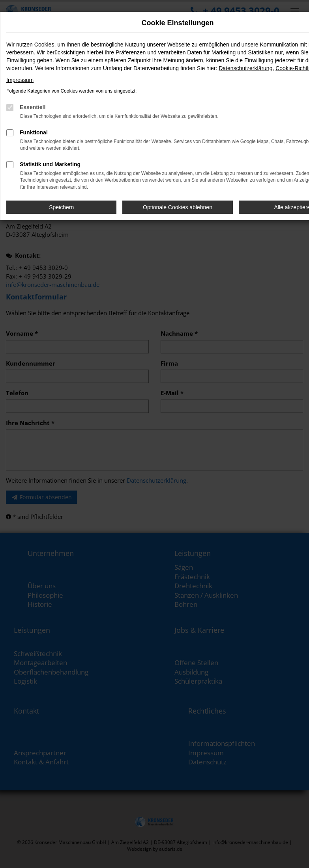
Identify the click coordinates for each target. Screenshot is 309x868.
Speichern (61, 207)
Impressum (20, 80)
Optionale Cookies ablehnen (178, 207)
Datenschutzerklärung (245, 68)
